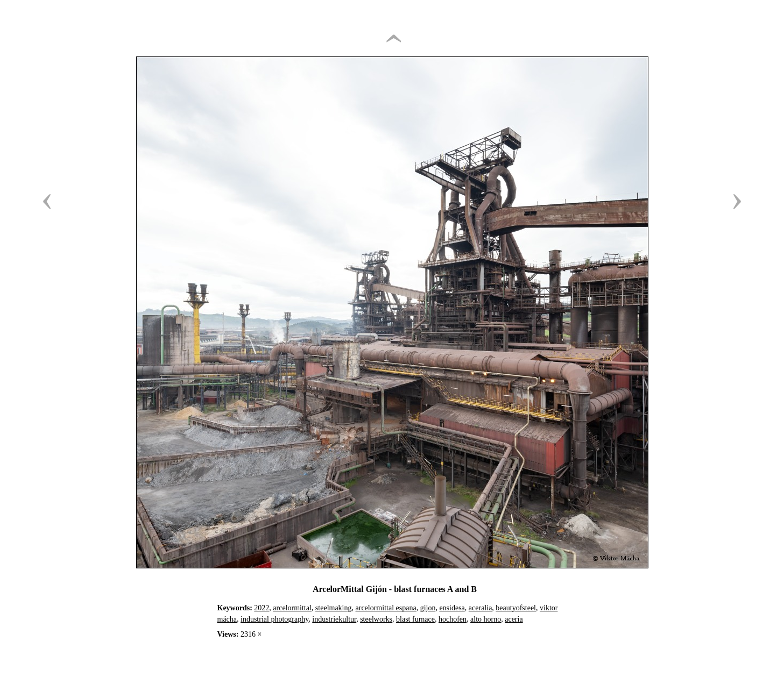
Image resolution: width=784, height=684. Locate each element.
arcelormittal (292, 608)
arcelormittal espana (386, 608)
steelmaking (334, 608)
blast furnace (415, 619)
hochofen (453, 619)
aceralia (481, 608)
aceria (514, 619)
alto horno (486, 619)
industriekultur (334, 619)
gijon (428, 608)
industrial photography (274, 619)
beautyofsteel (516, 608)
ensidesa (452, 608)
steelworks (376, 619)
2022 (262, 608)
